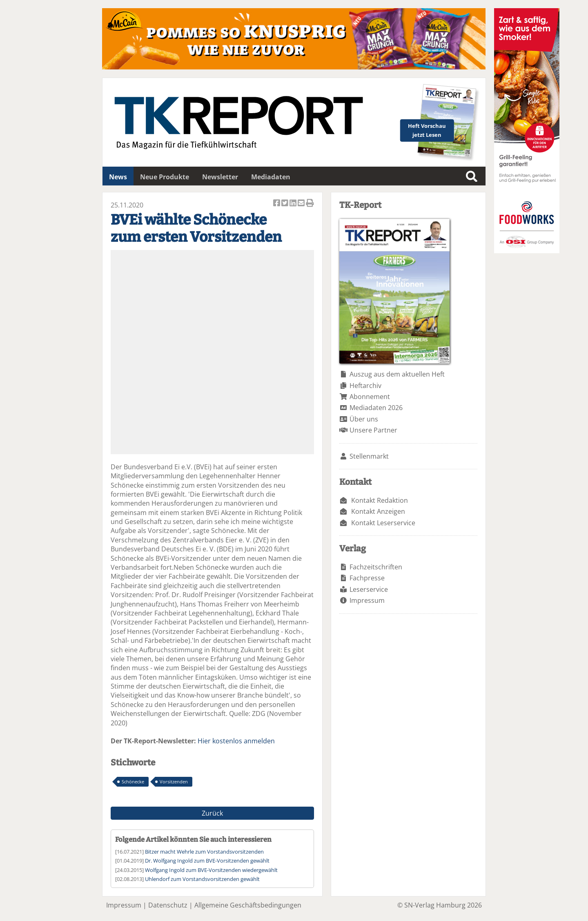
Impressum (367, 600)
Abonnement (370, 397)
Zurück (212, 813)
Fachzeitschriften (376, 567)
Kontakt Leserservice (383, 523)
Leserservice (369, 589)
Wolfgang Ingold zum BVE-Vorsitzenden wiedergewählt (211, 870)
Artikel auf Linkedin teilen (294, 204)
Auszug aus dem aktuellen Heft (397, 374)
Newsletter (220, 177)
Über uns (364, 419)
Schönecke (133, 782)
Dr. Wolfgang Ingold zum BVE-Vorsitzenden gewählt (207, 861)
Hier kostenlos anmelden (236, 741)
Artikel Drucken (310, 204)
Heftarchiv (365, 386)
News (118, 177)
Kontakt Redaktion (380, 500)
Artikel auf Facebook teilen (277, 204)
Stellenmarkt (369, 456)
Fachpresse (367, 578)
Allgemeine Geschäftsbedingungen (248, 905)
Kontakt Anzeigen (378, 511)
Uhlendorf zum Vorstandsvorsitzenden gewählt (202, 879)
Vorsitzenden (174, 782)
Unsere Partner (373, 430)
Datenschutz (168, 905)
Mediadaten (271, 177)
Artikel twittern (285, 204)
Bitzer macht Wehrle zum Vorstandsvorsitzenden (204, 852)
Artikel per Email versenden (302, 204)
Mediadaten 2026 (376, 408)
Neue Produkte (165, 177)
